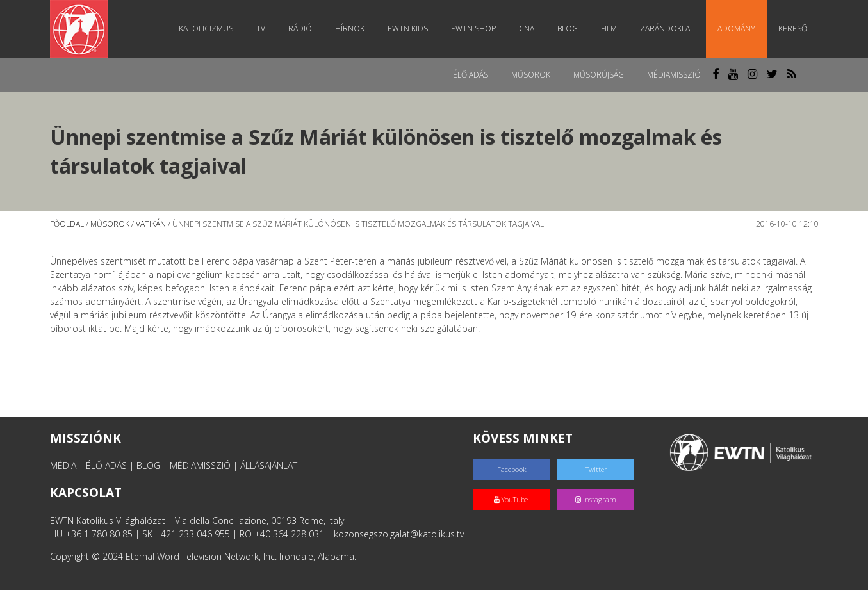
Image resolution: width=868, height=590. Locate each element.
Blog (568, 29)
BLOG (148, 465)
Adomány (736, 29)
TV (261, 29)
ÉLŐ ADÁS (106, 465)
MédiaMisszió (674, 75)
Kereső (793, 29)
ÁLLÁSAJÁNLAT (269, 465)
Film (609, 29)
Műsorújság (599, 75)
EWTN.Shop (473, 29)
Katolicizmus (206, 29)
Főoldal (67, 224)
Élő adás (471, 75)
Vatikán (151, 224)
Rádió (300, 29)
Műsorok (531, 75)
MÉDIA (63, 465)
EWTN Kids (408, 29)
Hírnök (350, 29)
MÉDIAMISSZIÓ (200, 465)
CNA (527, 29)
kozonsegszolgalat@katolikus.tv (399, 534)
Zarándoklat (667, 29)
